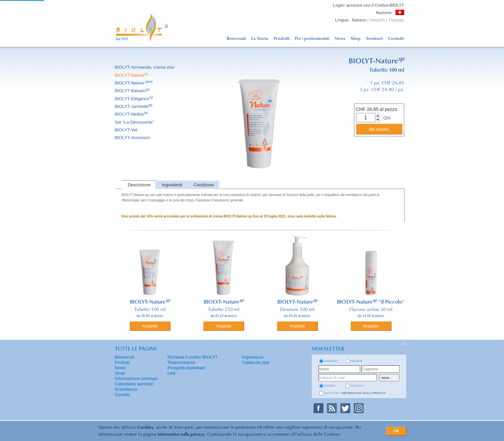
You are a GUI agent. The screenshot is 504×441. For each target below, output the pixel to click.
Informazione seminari (136, 379)
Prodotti (281, 39)
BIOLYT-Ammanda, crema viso (145, 67)
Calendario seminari (134, 384)
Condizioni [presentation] (204, 185)
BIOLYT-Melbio (132, 114)
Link (171, 373)
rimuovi (357, 386)
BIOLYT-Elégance (135, 99)
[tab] (139, 185)
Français (396, 20)
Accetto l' (355, 393)
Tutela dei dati (256, 362)
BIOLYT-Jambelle (134, 106)
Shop (356, 39)
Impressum (253, 357)
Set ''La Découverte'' (135, 122)
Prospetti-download (186, 368)
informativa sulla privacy (181, 434)
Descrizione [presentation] (139, 185)
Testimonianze (181, 362)
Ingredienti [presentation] (172, 185)
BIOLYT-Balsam (133, 91)
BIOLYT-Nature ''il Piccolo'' (371, 302)
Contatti (396, 39)
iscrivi (330, 386)
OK (396, 431)
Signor (357, 361)
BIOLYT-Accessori (133, 138)
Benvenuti (236, 39)
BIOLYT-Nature (132, 75)
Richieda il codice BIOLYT (193, 357)
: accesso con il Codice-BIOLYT (368, 5)
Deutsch (377, 20)
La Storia (260, 39)
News (340, 39)
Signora (332, 361)
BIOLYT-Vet (127, 130)
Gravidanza (126, 389)
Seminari (374, 39)
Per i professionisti (312, 39)
